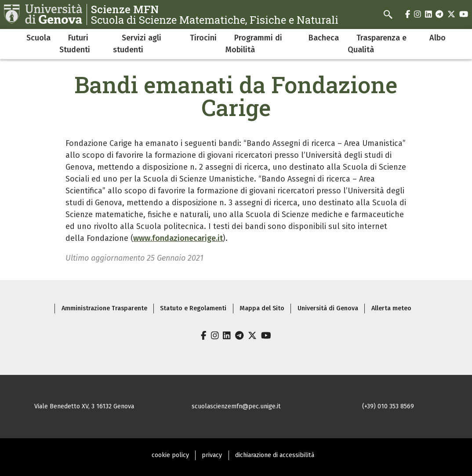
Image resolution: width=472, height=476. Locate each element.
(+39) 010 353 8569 (388, 406)
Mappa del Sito (262, 308)
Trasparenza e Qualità (377, 44)
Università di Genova (328, 308)
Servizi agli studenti (137, 44)
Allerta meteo (391, 308)
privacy (212, 455)
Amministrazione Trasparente (104, 308)
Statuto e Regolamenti (193, 308)
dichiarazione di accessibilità (275, 455)
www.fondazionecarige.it (178, 238)
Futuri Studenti (75, 44)
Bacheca (324, 38)
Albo (438, 38)
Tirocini (203, 38)
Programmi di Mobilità (254, 44)
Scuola (38, 38)
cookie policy (170, 455)
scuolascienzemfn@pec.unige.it (236, 406)
